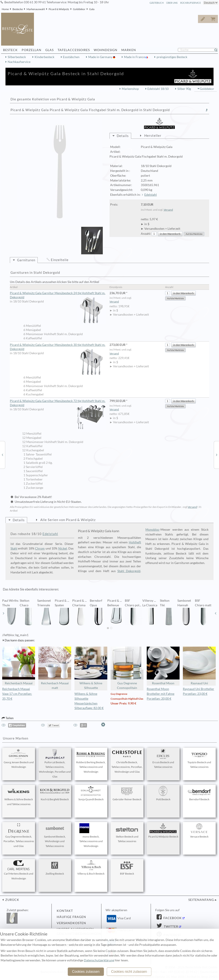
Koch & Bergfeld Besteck (55, 793)
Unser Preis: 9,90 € (123, 703)
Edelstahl (151, 195)
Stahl (14, 548)
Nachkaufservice (19, 62)
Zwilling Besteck (55, 868)
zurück (12, 900)
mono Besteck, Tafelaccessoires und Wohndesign (91, 836)
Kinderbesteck (44, 57)
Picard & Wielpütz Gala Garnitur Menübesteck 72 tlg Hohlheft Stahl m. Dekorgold (58, 403)
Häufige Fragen (71, 917)
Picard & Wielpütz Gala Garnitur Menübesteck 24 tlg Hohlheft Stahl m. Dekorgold (58, 295)
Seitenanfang (201, 900)
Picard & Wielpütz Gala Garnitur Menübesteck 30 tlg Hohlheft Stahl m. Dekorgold (58, 347)
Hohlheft (135, 542)
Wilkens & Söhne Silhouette (91, 668)
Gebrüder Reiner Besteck (127, 793)
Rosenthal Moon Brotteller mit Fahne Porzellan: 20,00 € (161, 694)
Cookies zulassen (86, 972)
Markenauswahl (36, 9)
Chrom (40, 548)
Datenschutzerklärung (99, 960)
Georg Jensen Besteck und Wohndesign (19, 759)
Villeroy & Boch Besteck (91, 868)
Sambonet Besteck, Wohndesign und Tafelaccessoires (55, 836)
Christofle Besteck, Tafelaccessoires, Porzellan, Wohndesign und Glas (127, 761)
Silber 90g (184, 89)
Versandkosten (71, 923)
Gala (92, 9)
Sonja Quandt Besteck (91, 793)
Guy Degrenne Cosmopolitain (127, 668)
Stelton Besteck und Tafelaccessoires (127, 833)
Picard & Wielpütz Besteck (163, 831)
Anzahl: (146, 234)
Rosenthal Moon (163, 666)
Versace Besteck (199, 831)
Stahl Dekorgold (129, 571)
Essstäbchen (71, 57)
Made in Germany (101, 57)
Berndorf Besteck (199, 793)
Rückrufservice (191, 3)
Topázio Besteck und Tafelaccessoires (199, 759)
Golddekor (79, 9)
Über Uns (172, 3)
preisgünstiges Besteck (172, 57)
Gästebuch (157, 3)
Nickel (63, 548)
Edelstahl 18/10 (158, 89)
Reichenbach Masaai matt (55, 668)
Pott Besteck (163, 793)
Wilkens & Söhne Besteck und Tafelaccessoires (19, 796)
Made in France (135, 57)
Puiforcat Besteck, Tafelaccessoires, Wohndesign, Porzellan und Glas (55, 764)
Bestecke (18, 9)
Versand (168, 210)
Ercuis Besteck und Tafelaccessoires (163, 759)
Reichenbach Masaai (19, 666)
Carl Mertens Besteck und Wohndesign (19, 870)
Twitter (171, 927)
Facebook (172, 918)
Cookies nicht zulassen (129, 972)
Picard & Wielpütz (59, 9)
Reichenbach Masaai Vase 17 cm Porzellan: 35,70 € (17, 694)
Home (5, 9)
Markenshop (130, 89)
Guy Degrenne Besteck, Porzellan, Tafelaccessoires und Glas (19, 836)
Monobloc (152, 530)
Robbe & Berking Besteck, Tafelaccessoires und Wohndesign (91, 761)
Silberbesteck (17, 57)
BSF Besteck (127, 868)
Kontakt (65, 911)
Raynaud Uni (199, 666)
